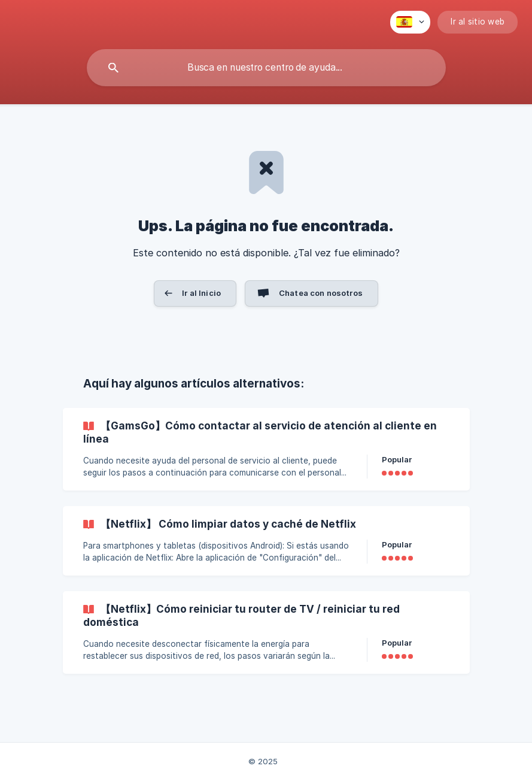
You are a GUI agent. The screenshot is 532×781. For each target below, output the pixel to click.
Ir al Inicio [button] (201, 293)
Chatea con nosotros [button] (321, 293)
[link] (266, 449)
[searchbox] (266, 68)
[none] (410, 22)
